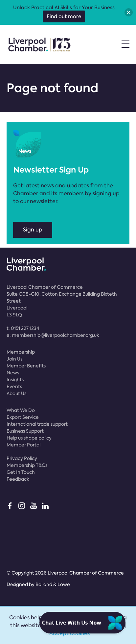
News (13, 373)
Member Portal (23, 445)
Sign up (33, 230)
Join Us (14, 359)
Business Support (25, 431)
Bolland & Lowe (53, 584)
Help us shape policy (29, 438)
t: (23, 328)
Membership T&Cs (27, 465)
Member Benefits (26, 366)
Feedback (18, 479)
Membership (21, 352)
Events (14, 387)
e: (53, 335)
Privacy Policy (22, 458)
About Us (16, 393)
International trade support (37, 424)
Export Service (23, 417)
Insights (15, 380)
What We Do (21, 410)
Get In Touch (21, 472)
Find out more (64, 16)
